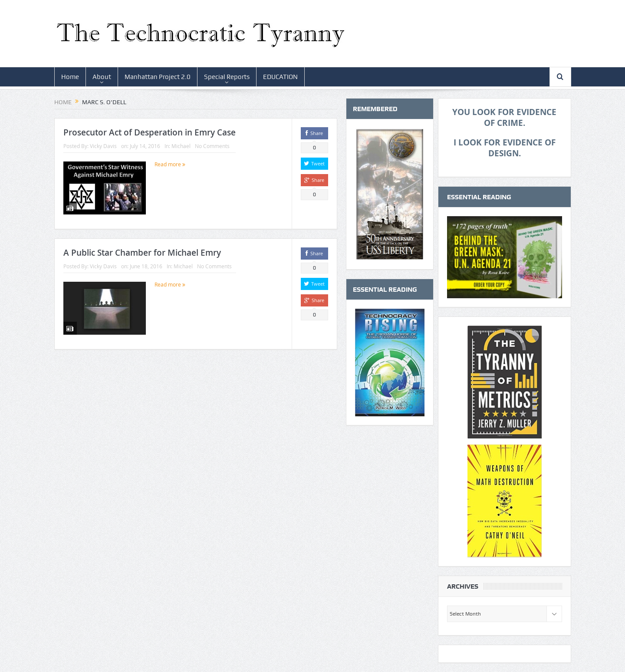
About (102, 77)
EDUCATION (280, 77)
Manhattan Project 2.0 (158, 77)
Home (70, 77)
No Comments (212, 146)
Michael (181, 146)
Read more (170, 164)
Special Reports (227, 77)
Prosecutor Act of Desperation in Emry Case (150, 132)
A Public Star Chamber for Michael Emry (142, 253)
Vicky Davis (103, 146)
